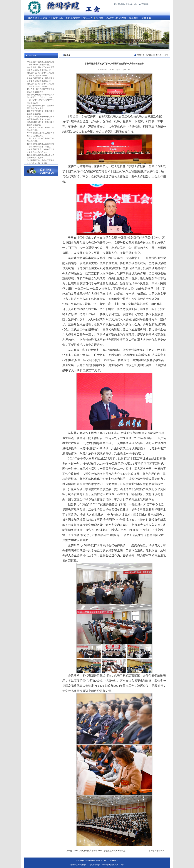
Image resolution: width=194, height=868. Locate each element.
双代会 (100, 18)
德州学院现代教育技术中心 (113, 865)
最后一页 (161, 851)
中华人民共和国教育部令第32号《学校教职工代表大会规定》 (101, 851)
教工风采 (134, 18)
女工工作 (88, 18)
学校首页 (145, 4)
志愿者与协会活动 (116, 18)
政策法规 (58, 18)
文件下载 (146, 18)
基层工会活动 (73, 18)
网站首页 (32, 18)
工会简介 (45, 18)
